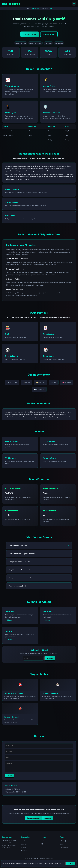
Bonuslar (24, 850)
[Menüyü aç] (74, 4)
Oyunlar (24, 847)
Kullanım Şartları (65, 841)
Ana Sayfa (25, 841)
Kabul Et (70, 864)
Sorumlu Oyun (64, 847)
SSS (42, 844)
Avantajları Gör (49, 34)
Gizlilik (61, 844)
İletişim (43, 841)
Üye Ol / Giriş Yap (30, 34)
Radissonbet (11, 4)
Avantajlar (25, 844)
